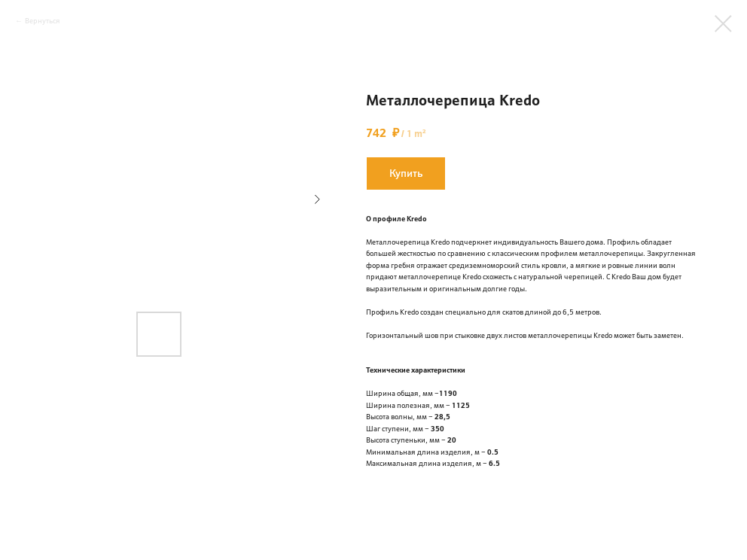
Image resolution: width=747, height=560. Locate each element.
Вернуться (43, 21)
